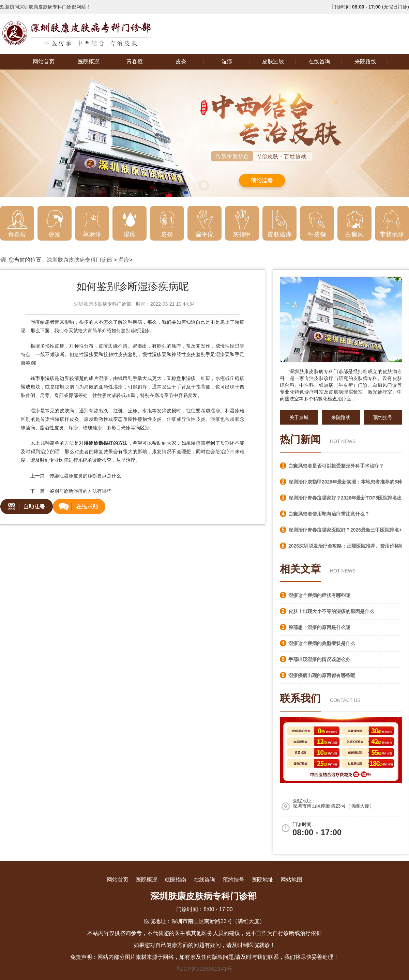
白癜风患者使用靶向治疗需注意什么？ (329, 514)
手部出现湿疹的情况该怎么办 (319, 659)
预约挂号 (383, 417)
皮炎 (181, 62)
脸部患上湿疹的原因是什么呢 (319, 627)
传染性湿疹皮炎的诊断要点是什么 (85, 476)
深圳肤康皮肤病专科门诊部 (79, 260)
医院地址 (262, 880)
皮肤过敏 (273, 62)
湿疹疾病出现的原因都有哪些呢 (322, 675)
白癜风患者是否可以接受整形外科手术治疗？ (336, 466)
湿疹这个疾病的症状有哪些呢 (319, 595)
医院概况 (89, 62)
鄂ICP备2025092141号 (204, 969)
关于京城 (299, 417)
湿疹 (227, 62)
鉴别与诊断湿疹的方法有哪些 (80, 491)
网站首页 (44, 62)
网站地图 (291, 880)
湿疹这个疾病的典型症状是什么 (322, 643)
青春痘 (135, 62)
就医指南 (176, 880)
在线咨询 (319, 62)
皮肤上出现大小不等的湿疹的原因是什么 (331, 611)
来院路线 (365, 62)
